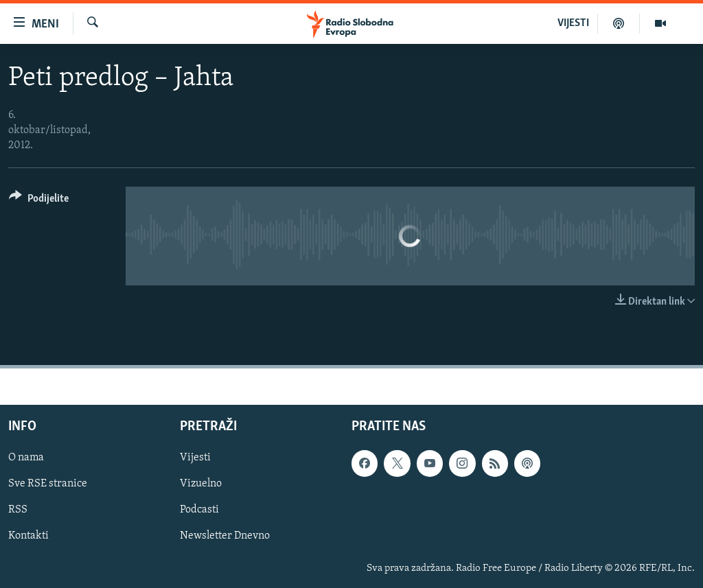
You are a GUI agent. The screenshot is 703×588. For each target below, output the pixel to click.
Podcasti (199, 510)
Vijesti (195, 458)
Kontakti (28, 536)
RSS (18, 510)
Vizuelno (201, 484)
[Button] (39, 201)
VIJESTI (573, 23)
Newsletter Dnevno (225, 536)
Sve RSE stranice (48, 484)
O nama (26, 458)
